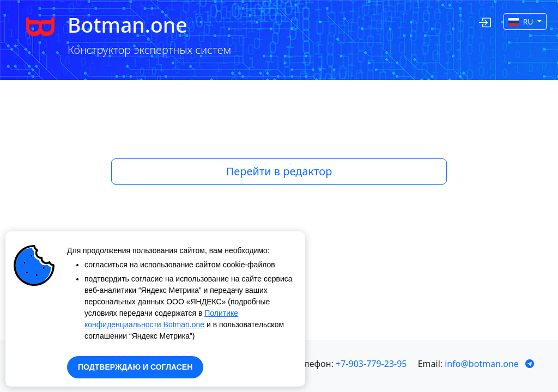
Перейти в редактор (279, 171)
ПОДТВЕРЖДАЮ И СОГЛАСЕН (135, 367)
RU (522, 22)
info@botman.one (482, 364)
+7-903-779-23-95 (371, 364)
